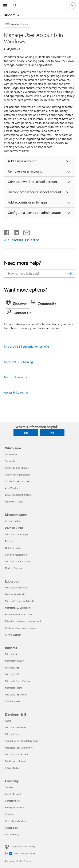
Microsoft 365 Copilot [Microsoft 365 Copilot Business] (16, 695)
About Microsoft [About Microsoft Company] (13, 794)
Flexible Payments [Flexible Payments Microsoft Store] (14, 568)
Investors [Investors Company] (10, 814)
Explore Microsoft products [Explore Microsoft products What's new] (19, 495)
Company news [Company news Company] (13, 801)
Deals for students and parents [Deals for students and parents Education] (21, 628)
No (52, 433)
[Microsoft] (39, 3)
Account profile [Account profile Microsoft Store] (13, 521)
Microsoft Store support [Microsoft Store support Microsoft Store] (17, 534)
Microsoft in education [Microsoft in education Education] (17, 587)
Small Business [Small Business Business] (13, 701)
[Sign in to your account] (72, 6)
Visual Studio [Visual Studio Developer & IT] (12, 768)
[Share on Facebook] (7, 232)
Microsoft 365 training (18, 362)
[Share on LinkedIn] (15, 232)
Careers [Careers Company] (9, 787)
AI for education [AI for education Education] (13, 635)
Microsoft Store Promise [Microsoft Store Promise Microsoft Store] (17, 561)
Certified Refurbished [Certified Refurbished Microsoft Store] (16, 555)
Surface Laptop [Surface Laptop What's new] (13, 461)
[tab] (18, 304)
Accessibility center (16, 392)
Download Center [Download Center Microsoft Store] (14, 528)
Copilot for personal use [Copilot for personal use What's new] (17, 481)
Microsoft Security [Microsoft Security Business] (14, 661)
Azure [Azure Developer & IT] (8, 721)
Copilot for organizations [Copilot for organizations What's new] (18, 475)
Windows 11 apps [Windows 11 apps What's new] (14, 502)
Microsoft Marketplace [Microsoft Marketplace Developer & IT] (17, 754)
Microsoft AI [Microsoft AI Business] (11, 654)
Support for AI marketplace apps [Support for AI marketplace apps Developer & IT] (21, 741)
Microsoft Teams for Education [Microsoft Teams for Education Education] (21, 601)
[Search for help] (15, 5)
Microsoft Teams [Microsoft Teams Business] (14, 688)
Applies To (13, 49)
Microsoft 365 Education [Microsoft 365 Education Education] (17, 608)
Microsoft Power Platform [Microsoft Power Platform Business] (18, 681)
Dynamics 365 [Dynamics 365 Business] (12, 668)
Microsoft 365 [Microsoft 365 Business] (12, 674)
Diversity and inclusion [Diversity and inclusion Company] (17, 821)
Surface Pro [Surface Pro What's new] (11, 454)
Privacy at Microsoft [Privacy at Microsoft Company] (15, 807)
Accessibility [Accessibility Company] (11, 828)
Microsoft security (15, 377)
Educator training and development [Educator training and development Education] (23, 621)
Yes (26, 433)
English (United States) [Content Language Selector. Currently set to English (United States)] (23, 846)
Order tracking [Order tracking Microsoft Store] (12, 548)
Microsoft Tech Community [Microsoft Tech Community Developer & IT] (19, 748)
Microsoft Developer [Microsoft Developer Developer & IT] (15, 727)
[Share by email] (25, 232)
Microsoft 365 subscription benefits (27, 346)
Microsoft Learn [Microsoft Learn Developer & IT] (13, 734)
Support (9, 15)
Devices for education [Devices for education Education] (16, 594)
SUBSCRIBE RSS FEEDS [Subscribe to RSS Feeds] (24, 240)
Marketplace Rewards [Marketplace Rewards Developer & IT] (16, 761)
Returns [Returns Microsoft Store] (9, 541)
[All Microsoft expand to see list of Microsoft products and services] (5, 6)
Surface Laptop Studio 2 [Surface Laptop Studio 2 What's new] (17, 468)
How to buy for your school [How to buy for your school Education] (19, 614)
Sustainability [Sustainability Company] (12, 834)
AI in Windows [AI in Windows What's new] (12, 488)
